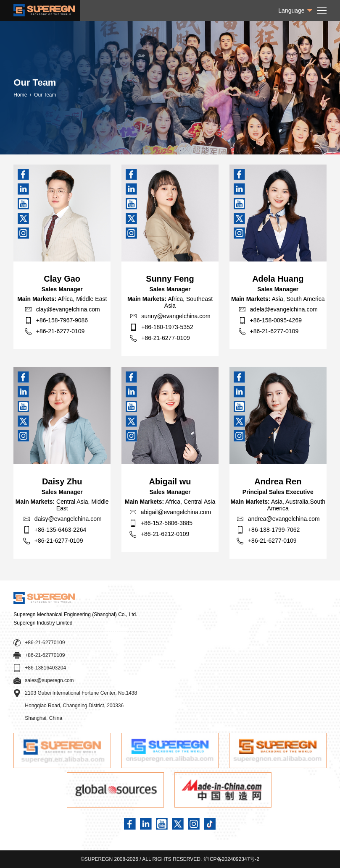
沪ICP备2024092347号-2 (231, 859)
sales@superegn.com (49, 680)
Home (20, 95)
